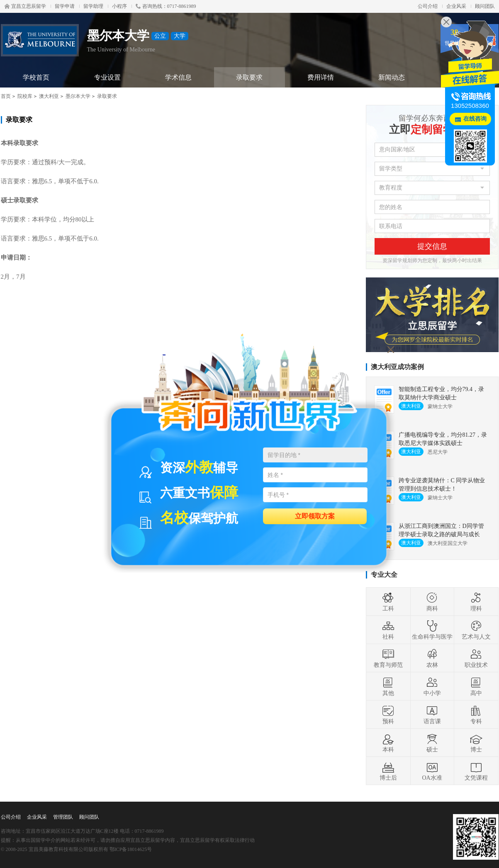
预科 (388, 715)
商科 (432, 602)
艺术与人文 (476, 630)
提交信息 (432, 246)
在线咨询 (475, 119)
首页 (6, 96)
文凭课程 (476, 771)
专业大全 (384, 575)
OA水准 (432, 771)
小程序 (119, 6)
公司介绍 (428, 6)
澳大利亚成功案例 (397, 367)
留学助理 (93, 6)
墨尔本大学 (78, 96)
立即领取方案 (315, 516)
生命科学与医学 (432, 630)
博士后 (388, 771)
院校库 (25, 96)
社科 (388, 630)
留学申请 (65, 6)
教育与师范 (388, 658)
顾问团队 (485, 6)
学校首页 (36, 77)
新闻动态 (392, 77)
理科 (476, 602)
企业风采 (456, 6)
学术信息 (178, 77)
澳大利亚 (49, 96)
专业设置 (107, 77)
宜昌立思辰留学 (25, 6)
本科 (388, 743)
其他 (388, 686)
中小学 (432, 686)
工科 (388, 602)
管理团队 (63, 817)
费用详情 (321, 77)
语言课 (432, 715)
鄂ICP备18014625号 (131, 849)
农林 (432, 658)
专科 (476, 715)
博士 (476, 743)
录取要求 (249, 77)
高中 (476, 686)
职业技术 (476, 658)
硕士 (432, 743)
